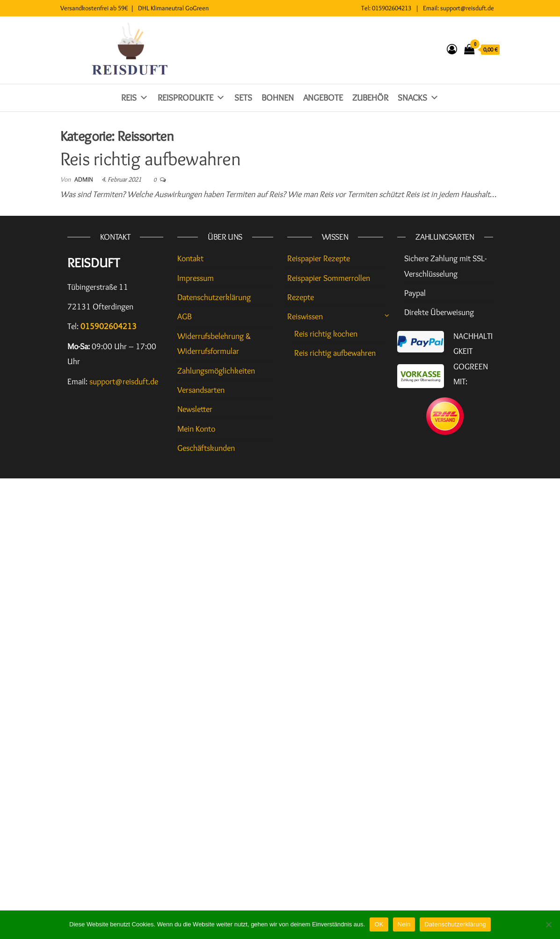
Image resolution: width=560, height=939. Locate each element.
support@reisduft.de (467, 8)
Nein (404, 924)
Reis (135, 98)
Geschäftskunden (206, 448)
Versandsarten (201, 390)
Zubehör (370, 98)
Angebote (323, 98)
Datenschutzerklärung (214, 297)
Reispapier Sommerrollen (329, 278)
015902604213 (392, 8)
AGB (185, 316)
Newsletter (195, 409)
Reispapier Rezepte (319, 258)
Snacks (418, 98)
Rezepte (301, 297)
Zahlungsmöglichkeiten (216, 371)
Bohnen (278, 98)
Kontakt (190, 258)
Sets (243, 98)
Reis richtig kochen (326, 334)
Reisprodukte (191, 98)
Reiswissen (305, 316)
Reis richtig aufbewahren (151, 158)
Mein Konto (196, 429)
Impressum (196, 278)
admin (84, 179)
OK (379, 924)
